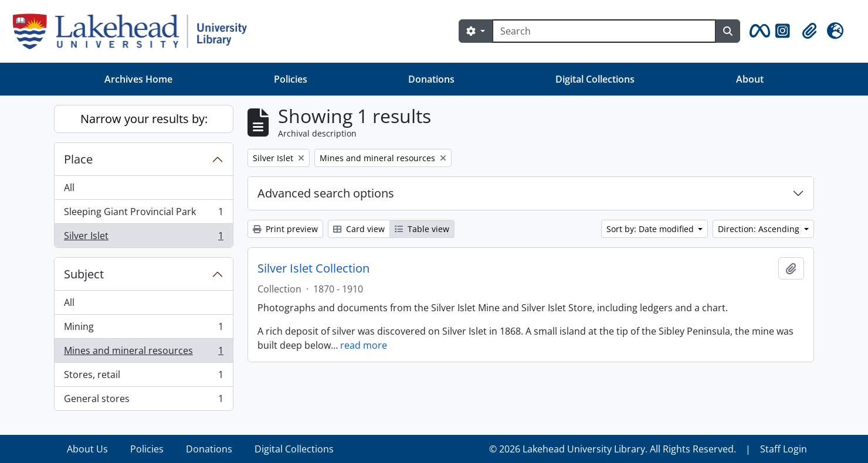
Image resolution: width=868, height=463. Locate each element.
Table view (422, 229)
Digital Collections (595, 79)
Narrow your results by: (144, 119)
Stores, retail (143, 377)
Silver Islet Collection (313, 268)
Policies (291, 79)
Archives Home (138, 79)
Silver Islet (143, 238)
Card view (359, 229)
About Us (87, 449)
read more (364, 345)
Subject (84, 274)
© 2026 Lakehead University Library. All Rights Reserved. (613, 449)
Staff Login (784, 449)
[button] (758, 31)
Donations (431, 79)
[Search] (604, 31)
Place (78, 159)
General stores (143, 401)
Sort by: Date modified (651, 229)
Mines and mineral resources (143, 353)
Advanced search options (326, 193)
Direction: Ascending (760, 229)
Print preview (285, 229)
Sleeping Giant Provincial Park (143, 214)
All (69, 188)
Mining (143, 329)
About (750, 79)
